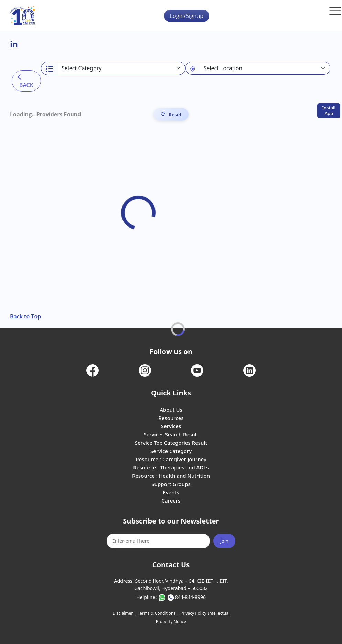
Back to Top (25, 316)
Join (225, 541)
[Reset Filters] (171, 114)
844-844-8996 (190, 597)
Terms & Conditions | (158, 613)
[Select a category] (122, 68)
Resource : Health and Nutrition (171, 476)
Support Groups (171, 484)
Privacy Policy (193, 613)
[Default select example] (265, 68)
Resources (171, 418)
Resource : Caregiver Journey (171, 459)
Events (171, 492)
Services (171, 426)
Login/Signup (187, 16)
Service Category (171, 451)
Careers (171, 500)
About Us (171, 410)
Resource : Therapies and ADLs (171, 467)
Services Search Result (171, 434)
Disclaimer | (124, 613)
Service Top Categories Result (171, 443)
